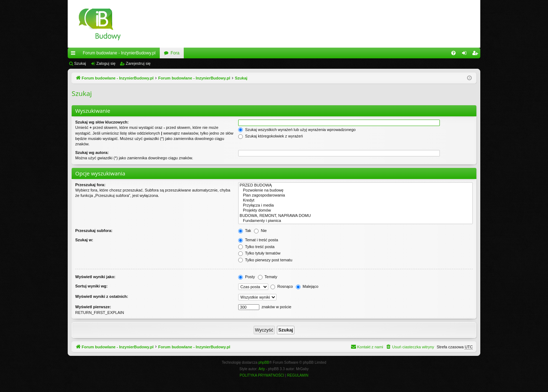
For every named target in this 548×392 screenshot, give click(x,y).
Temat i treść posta (258, 240)
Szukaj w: (84, 240)
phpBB (264, 362)
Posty (247, 277)
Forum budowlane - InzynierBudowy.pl (119, 53)
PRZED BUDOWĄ (355, 185)
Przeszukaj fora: (90, 185)
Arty (262, 369)
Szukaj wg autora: (92, 153)
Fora (175, 53)
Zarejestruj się (138, 63)
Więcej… (74, 54)
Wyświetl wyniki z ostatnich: (102, 296)
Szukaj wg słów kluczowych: (102, 122)
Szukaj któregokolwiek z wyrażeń (270, 136)
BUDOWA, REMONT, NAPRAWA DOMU (355, 216)
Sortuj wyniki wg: (91, 286)
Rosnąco (282, 286)
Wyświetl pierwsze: (93, 307)
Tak (245, 231)
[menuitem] (453, 53)
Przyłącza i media (355, 205)
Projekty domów (355, 210)
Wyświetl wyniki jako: (95, 277)
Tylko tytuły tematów (259, 253)
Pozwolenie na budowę (355, 190)
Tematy (268, 277)
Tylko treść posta (256, 247)
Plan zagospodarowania (355, 195)
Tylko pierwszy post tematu (265, 260)
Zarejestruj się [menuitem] (476, 54)
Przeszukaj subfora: (94, 231)
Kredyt (355, 200)
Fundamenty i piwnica (355, 221)
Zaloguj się (106, 63)
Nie (260, 231)
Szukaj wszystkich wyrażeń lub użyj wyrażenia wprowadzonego (297, 130)
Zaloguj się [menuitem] (466, 54)
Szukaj (80, 63)
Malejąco (307, 286)
